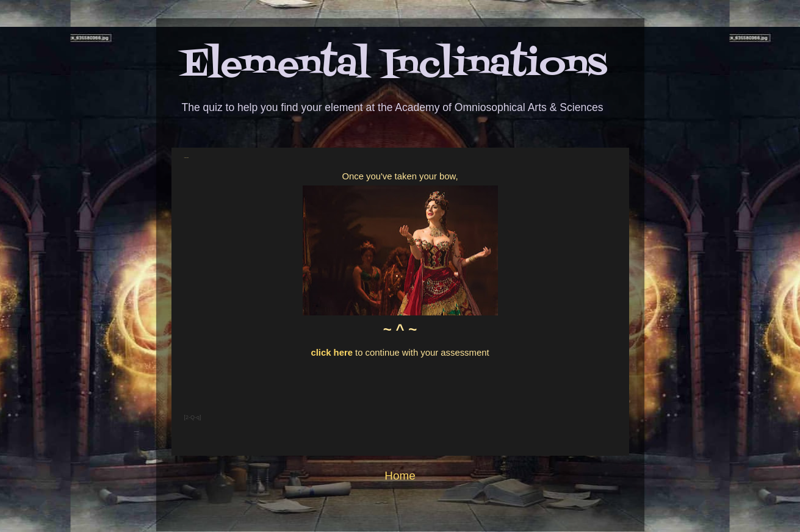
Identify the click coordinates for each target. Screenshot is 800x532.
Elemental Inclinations (394, 66)
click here (332, 353)
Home (400, 476)
